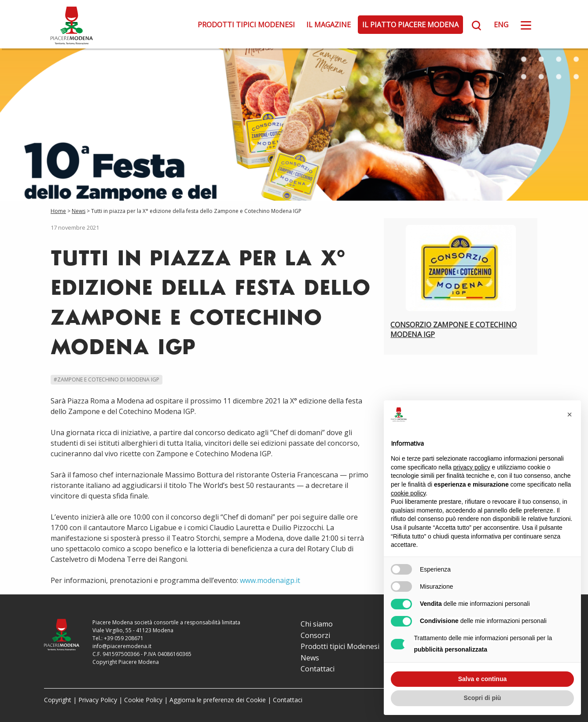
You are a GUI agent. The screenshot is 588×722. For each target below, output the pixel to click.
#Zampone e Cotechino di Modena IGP (107, 379)
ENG (501, 25)
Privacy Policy (98, 700)
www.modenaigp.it (270, 580)
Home (58, 211)
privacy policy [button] (472, 467)
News (79, 211)
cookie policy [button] (408, 493)
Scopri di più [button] (483, 698)
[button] (570, 414)
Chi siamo (317, 624)
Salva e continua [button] (482, 679)
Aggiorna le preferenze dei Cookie (218, 700)
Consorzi (315, 635)
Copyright (58, 700)
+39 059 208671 (124, 638)
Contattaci (318, 669)
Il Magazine (329, 25)
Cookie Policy (143, 700)
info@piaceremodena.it (122, 646)
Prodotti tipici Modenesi (246, 25)
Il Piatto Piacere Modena (410, 25)
